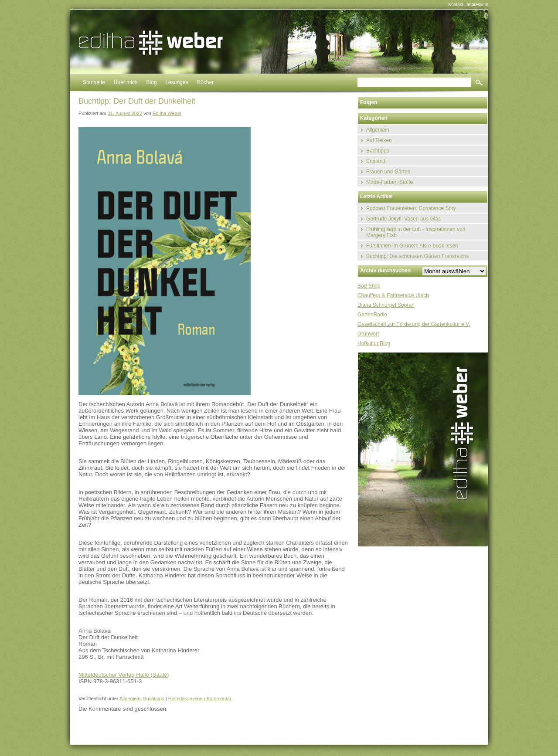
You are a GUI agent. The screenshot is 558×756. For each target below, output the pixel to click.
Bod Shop (369, 286)
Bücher (205, 82)
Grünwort (368, 334)
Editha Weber (167, 113)
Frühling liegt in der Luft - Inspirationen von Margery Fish (416, 232)
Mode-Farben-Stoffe (390, 182)
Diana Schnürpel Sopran (386, 305)
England (376, 161)
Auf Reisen (379, 140)
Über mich (126, 82)
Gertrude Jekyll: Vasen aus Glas (403, 219)
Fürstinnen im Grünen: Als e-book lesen (412, 246)
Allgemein (130, 698)
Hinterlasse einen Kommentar (200, 698)
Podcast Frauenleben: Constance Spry (411, 208)
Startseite (94, 82)
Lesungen (177, 82)
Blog (151, 82)
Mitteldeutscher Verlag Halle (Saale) (124, 675)
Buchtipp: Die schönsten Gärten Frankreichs (417, 256)
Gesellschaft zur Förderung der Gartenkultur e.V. (414, 324)
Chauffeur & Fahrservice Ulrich (393, 295)
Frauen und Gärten (388, 172)
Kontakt (456, 5)
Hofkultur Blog (374, 343)
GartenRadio (372, 315)
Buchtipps (153, 698)
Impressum (478, 5)
